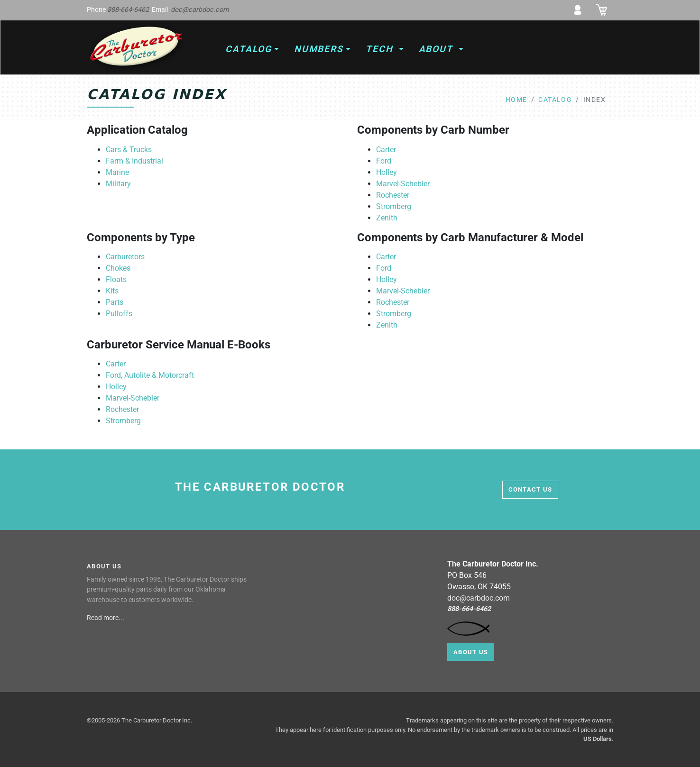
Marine (117, 172)
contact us (530, 489)
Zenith (387, 218)
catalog (555, 100)
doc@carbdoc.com (200, 10)
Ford (384, 161)
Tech (381, 49)
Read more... (106, 618)
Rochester (393, 195)
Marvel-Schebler (403, 184)
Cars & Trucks (129, 150)
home (516, 100)
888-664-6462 (128, 10)
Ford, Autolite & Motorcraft (150, 375)
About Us (471, 652)
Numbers (319, 49)
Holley (387, 172)
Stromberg (394, 206)
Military (118, 184)
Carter (386, 150)
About (438, 49)
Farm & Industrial (134, 161)
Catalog (248, 49)
